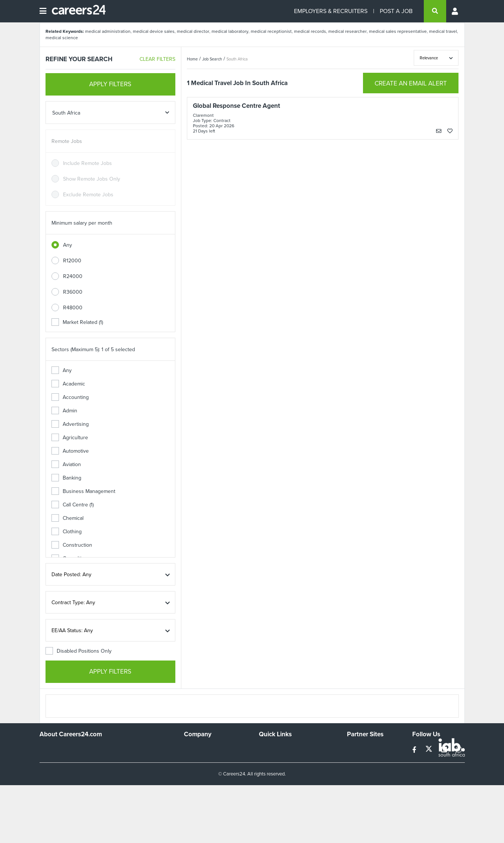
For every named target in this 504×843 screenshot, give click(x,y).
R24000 (73, 276)
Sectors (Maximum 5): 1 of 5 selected (93, 349)
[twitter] (430, 750)
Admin (64, 411)
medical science (62, 38)
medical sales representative (398, 31)
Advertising (70, 424)
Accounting (70, 397)
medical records (310, 31)
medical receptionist (271, 31)
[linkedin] (445, 750)
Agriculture (70, 438)
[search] (435, 11)
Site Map (269, 759)
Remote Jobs (67, 141)
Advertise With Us (205, 759)
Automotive (70, 451)
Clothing (67, 532)
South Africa (237, 59)
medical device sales (154, 31)
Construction (72, 545)
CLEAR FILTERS (157, 59)
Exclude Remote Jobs (88, 195)
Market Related (77, 322)
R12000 (72, 261)
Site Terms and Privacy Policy (292, 769)
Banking (66, 478)
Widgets (268, 779)
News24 (356, 759)
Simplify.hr (359, 749)
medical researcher (348, 31)
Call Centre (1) (73, 505)
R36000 (73, 292)
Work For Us (198, 749)
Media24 (357, 779)
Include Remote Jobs (87, 163)
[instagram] (459, 750)
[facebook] (415, 750)
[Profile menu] (456, 11)
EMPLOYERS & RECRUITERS (331, 11)
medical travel (443, 31)
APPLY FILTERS (110, 84)
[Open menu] (43, 11)
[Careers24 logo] (76, 11)
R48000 (73, 308)
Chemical (68, 518)
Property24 (360, 769)
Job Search (212, 59)
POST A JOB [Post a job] (396, 11)
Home (192, 59)
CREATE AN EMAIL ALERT (411, 83)
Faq (263, 799)
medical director (193, 31)
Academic (68, 384)
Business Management (83, 491)
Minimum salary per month (82, 223)
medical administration (108, 31)
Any (68, 245)
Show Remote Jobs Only (92, 179)
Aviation (66, 464)
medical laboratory (230, 31)
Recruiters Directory (282, 749)
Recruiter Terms (277, 789)
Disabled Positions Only (79, 651)
